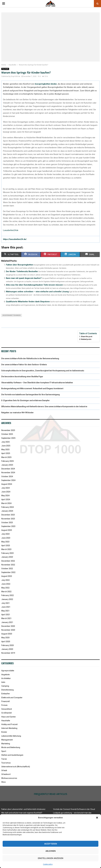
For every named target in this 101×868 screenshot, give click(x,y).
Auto (3, 682)
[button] (97, 818)
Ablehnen (51, 851)
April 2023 (6, 546)
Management (7, 740)
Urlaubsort (6, 774)
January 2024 (7, 511)
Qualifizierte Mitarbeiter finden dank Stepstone (28, 302)
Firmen (4, 705)
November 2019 (8, 653)
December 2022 (8, 561)
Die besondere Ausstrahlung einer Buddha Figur (22, 377)
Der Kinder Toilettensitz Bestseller (22, 271)
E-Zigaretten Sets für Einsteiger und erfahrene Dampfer (26, 400)
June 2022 (6, 584)
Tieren (4, 759)
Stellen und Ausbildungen (12, 755)
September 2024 (8, 480)
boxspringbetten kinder (46, 84)
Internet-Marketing (9, 728)
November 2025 (8, 430)
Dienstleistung (7, 690)
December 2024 (8, 469)
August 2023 (7, 530)
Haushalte (5, 69)
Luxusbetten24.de (11, 230)
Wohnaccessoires (9, 778)
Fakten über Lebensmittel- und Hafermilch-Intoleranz (23, 809)
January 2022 (7, 599)
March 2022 (6, 592)
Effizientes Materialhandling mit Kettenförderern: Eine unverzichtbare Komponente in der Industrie (44, 407)
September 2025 (8, 438)
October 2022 (7, 569)
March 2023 (6, 549)
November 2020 (8, 630)
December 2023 (8, 515)
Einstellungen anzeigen (51, 858)
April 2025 (6, 453)
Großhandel (7, 713)
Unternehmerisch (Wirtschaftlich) (16, 767)
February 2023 (7, 553)
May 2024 (5, 496)
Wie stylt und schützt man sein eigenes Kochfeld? (22, 813)
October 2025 (7, 434)
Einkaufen (6, 694)
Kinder (4, 732)
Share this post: (87, 336)
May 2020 (5, 638)
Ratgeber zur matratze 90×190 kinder (17, 413)
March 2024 (6, 503)
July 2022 (5, 580)
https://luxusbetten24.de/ (15, 239)
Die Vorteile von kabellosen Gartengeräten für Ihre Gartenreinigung (31, 395)
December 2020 (8, 626)
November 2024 (8, 473)
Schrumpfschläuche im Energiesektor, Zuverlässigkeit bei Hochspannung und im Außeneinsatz (43, 371)
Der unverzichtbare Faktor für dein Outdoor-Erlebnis (24, 365)
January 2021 (7, 622)
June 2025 (6, 446)
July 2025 (5, 442)
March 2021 (6, 618)
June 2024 (6, 492)
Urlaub (4, 770)
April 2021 (6, 615)
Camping (5, 686)
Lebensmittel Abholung (11, 736)
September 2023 (8, 526)
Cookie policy (48, 864)
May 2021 (5, 611)
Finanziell (6, 701)
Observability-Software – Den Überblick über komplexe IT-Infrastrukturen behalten (37, 383)
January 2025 (7, 465)
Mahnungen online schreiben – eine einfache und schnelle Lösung (37, 292)
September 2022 (8, 572)
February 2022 (7, 595)
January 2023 (7, 557)
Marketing (6, 744)
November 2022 (8, 565)
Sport (4, 751)
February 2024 (7, 507)
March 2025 (6, 457)
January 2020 (7, 649)
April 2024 (6, 499)
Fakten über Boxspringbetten (20, 265)
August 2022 (7, 576)
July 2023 (5, 534)
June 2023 (6, 538)
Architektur (6, 678)
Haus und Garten (8, 717)
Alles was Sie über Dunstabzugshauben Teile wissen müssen (34, 285)
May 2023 (5, 542)
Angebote (5, 675)
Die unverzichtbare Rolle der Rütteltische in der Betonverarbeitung (30, 359)
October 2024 (7, 476)
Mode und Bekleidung (11, 747)
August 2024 (7, 484)
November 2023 (8, 519)
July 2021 (5, 603)
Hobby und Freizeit (9, 724)
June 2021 (6, 607)
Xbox (3, 782)
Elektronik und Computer (12, 698)
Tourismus (6, 763)
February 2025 (7, 461)
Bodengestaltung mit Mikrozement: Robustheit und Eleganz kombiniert (32, 388)
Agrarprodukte (8, 671)
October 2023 (7, 523)
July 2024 (5, 488)
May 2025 (5, 450)
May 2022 (5, 588)
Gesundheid (7, 709)
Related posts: (86, 339)
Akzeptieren (51, 844)
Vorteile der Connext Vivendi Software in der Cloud (74, 809)
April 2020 (6, 642)
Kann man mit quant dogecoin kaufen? (24, 278)
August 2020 (7, 634)
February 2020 (7, 645)
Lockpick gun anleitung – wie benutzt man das (72, 813)
